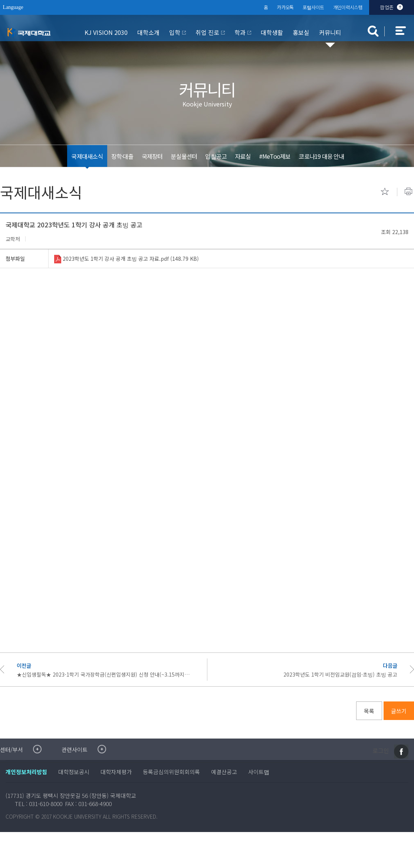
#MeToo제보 (275, 156)
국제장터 (152, 156)
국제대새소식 (87, 156)
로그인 (381, 751)
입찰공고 (216, 156)
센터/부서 (11, 749)
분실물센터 (184, 156)
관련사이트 (75, 749)
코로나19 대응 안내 (321, 156)
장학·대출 (122, 156)
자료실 (243, 156)
